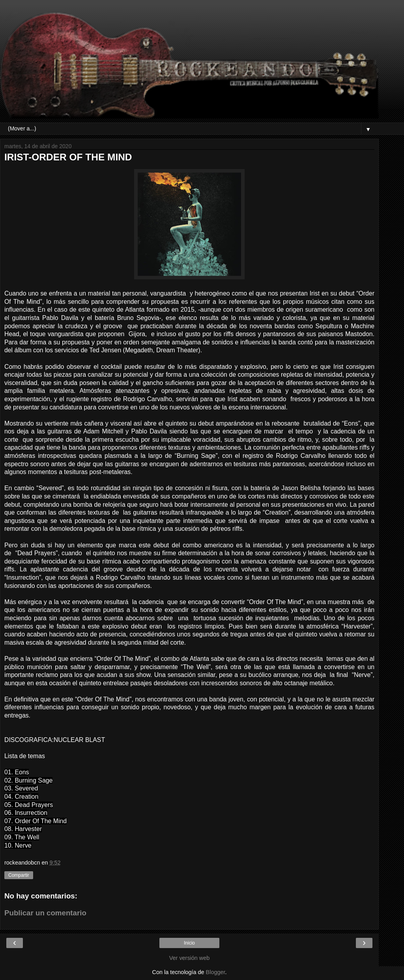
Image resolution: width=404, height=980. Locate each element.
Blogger (216, 972)
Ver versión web (189, 958)
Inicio (189, 943)
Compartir (19, 875)
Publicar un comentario (45, 913)
